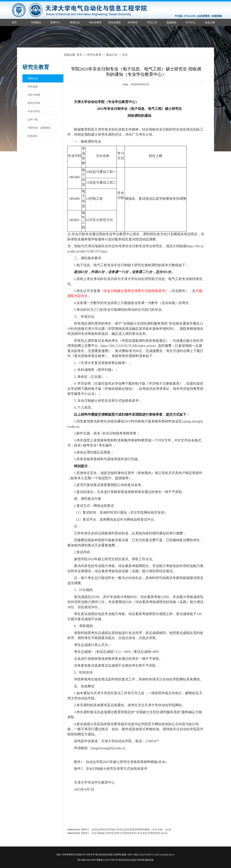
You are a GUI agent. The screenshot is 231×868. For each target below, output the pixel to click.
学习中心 (191, 22)
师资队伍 (75, 22)
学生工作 (152, 22)
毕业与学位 (34, 111)
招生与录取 (34, 95)
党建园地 (171, 22)
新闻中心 (55, 22)
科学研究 (133, 22)
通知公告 (112, 55)
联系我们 (33, 136)
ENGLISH (190, 16)
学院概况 (36, 22)
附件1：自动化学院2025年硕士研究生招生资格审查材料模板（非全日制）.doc (126, 829)
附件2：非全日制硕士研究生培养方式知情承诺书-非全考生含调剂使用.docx (124, 833)
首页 (14, 22)
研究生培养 (34, 103)
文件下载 (33, 119)
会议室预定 (204, 16)
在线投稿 (217, 16)
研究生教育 (115, 22)
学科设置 (33, 87)
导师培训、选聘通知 (39, 128)
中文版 (179, 16)
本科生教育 (95, 22)
